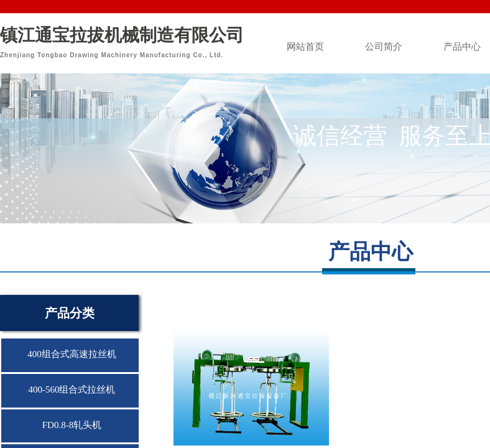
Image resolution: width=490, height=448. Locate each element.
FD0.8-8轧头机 (72, 425)
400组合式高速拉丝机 (72, 354)
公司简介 (384, 47)
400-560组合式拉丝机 (72, 390)
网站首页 (305, 47)
